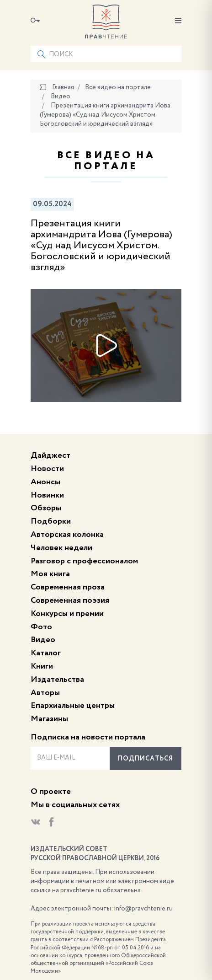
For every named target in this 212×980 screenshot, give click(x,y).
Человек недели (61, 548)
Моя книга (50, 574)
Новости (47, 469)
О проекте (51, 792)
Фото (41, 627)
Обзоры (46, 508)
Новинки (47, 495)
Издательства (57, 680)
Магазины (49, 719)
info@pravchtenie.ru (143, 909)
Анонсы (45, 482)
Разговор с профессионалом (84, 561)
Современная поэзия (70, 600)
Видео (43, 640)
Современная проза (68, 587)
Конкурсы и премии (67, 614)
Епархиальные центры (73, 706)
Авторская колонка (67, 535)
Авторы (45, 693)
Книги (42, 666)
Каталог (46, 653)
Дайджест (50, 455)
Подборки (51, 521)
